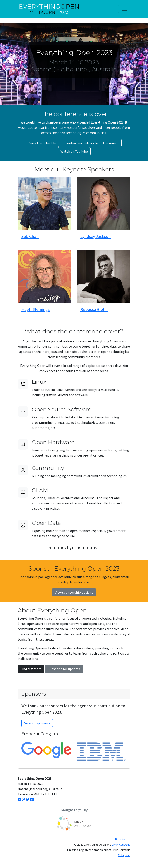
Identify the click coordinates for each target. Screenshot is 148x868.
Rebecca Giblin (94, 309)
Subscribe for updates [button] (64, 669)
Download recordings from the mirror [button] (91, 143)
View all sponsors (37, 723)
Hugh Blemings (35, 309)
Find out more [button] (31, 669)
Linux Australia (121, 845)
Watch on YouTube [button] (74, 151)
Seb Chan (30, 236)
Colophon (124, 855)
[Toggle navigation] (124, 9)
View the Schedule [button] (43, 143)
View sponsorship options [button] (74, 592)
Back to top (123, 839)
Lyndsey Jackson (96, 236)
